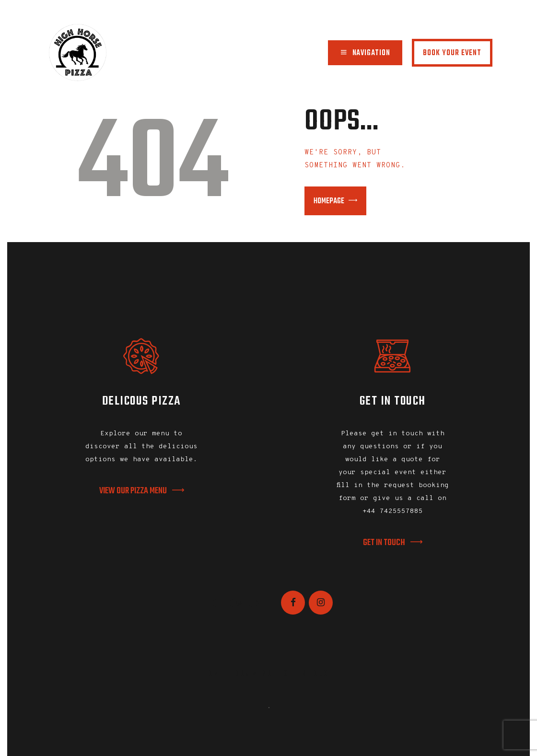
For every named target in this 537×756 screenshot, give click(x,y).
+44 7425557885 (393, 511)
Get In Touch (309, 674)
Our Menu (253, 674)
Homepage (329, 201)
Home (213, 674)
